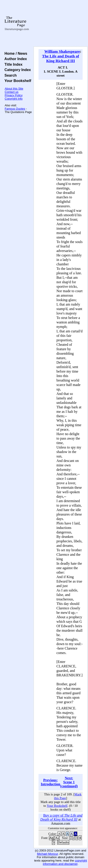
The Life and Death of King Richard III (61, 58)
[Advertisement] (61, 23)
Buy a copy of (61, 817)
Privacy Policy (14, 95)
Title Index (12, 64)
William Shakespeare (62, 51)
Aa (52, 838)
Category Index (17, 70)
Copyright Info (14, 99)
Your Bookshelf (17, 81)
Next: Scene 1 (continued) (69, 782)
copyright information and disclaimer (65, 862)
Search (10, 75)
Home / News (15, 53)
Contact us (12, 92)
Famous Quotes (15, 109)
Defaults (63, 842)
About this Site (14, 89)
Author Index (15, 59)
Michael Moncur (47, 854)
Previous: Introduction (50, 782)
